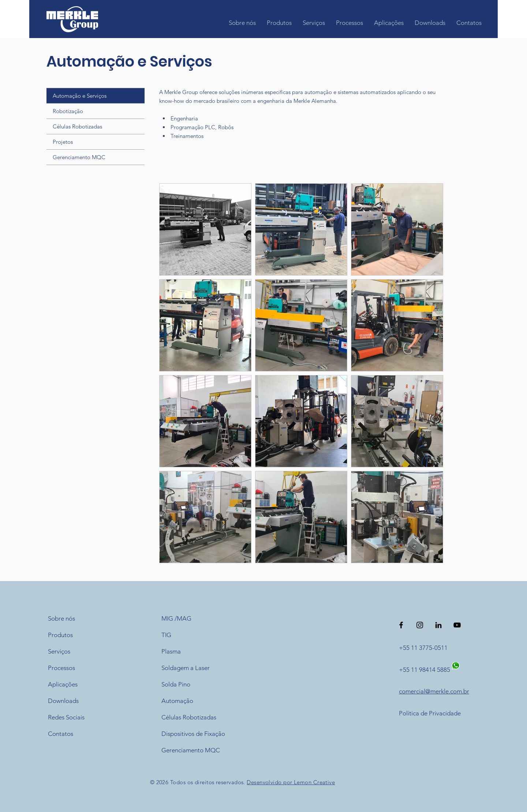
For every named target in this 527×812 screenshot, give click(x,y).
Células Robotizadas (77, 126)
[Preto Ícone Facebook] (401, 625)
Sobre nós (61, 618)
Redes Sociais (66, 717)
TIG (166, 635)
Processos (61, 668)
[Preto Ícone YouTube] (457, 625)
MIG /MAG (176, 618)
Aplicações (63, 684)
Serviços (59, 651)
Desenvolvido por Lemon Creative (291, 782)
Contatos (61, 734)
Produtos (60, 635)
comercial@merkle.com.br (434, 691)
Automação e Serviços (80, 96)
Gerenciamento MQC (79, 157)
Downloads (63, 701)
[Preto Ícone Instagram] (420, 625)
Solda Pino (176, 684)
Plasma (171, 651)
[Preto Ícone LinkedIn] (438, 625)
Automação (177, 701)
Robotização (68, 111)
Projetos (63, 142)
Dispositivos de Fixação (193, 734)
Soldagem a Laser (186, 668)
